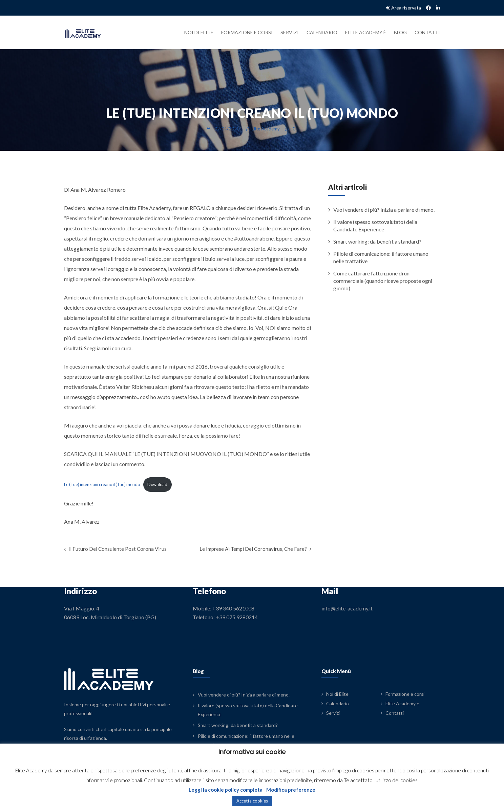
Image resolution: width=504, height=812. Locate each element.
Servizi (290, 32)
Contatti (427, 32)
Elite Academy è (366, 32)
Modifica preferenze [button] (291, 790)
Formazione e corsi (247, 32)
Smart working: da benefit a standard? (377, 241)
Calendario (322, 32)
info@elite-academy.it (347, 608)
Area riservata (404, 8)
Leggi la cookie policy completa (226, 790)
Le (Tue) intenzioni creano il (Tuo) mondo (102, 484)
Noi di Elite (199, 32)
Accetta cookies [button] (252, 801)
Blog (400, 32)
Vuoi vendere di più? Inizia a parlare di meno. (384, 210)
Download (157, 484)
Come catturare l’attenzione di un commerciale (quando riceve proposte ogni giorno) (383, 281)
